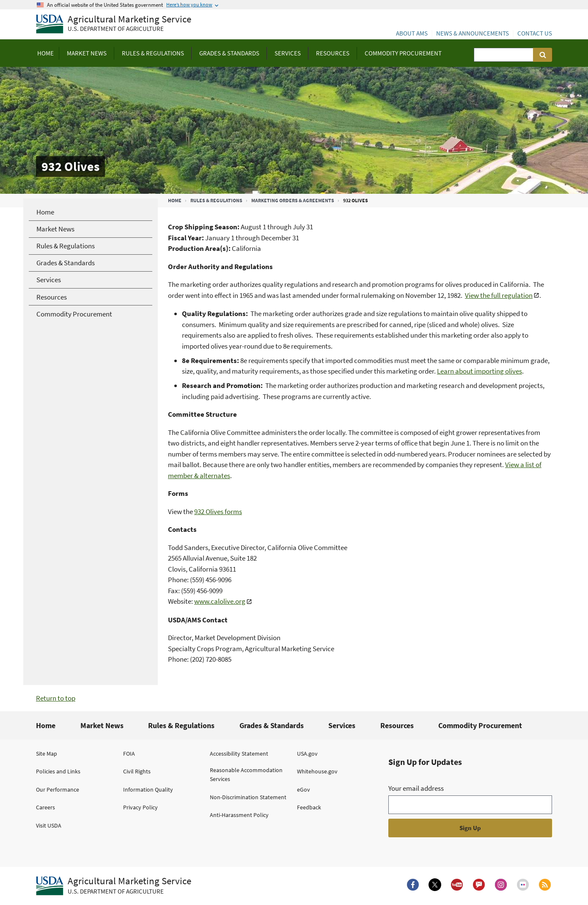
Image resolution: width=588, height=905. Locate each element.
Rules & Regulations (216, 200)
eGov (304, 789)
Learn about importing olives (479, 371)
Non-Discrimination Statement (248, 797)
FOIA (129, 754)
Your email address (416, 788)
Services (342, 725)
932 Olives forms (218, 512)
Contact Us (535, 33)
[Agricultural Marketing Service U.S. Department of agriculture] (114, 24)
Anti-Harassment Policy (239, 815)
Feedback (309, 807)
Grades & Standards (272, 725)
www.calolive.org (220, 601)
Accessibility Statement (239, 754)
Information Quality (148, 789)
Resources (397, 725)
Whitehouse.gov (317, 771)
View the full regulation (499, 295)
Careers (45, 807)
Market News (102, 725)
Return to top (56, 698)
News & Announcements (473, 33)
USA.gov (307, 754)
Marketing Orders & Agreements (293, 200)
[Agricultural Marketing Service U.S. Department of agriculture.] (114, 886)
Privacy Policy (140, 807)
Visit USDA (49, 825)
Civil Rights (137, 771)
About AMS (412, 33)
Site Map (47, 754)
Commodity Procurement (480, 725)
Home (175, 200)
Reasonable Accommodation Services (246, 774)
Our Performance (58, 789)
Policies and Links (58, 771)
